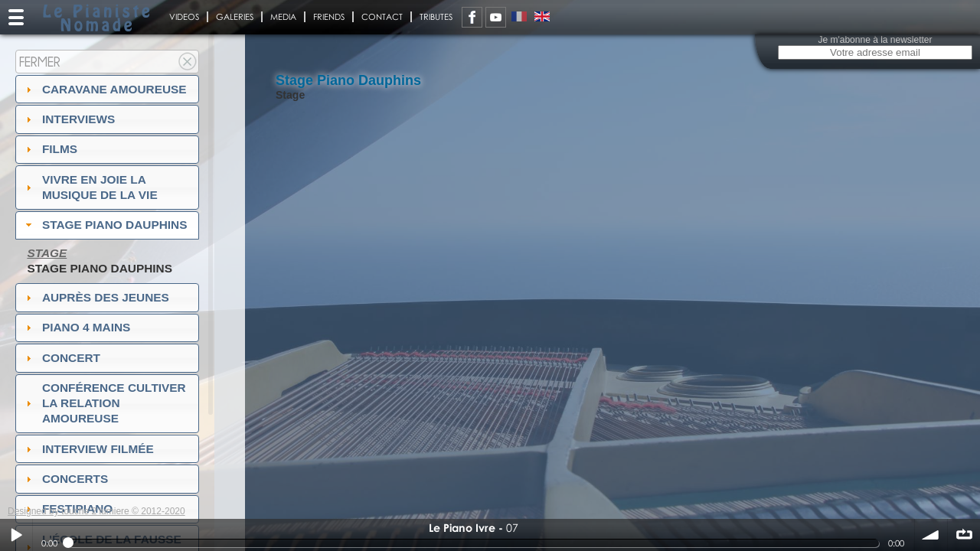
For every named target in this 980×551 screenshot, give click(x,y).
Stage (47, 253)
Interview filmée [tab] (88, 449)
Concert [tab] (61, 358)
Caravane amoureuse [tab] (105, 89)
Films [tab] (50, 149)
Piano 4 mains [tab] (77, 327)
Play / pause (16, 535)
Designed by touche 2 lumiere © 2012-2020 (96, 511)
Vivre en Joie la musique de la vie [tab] (90, 187)
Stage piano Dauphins (100, 268)
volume (931, 535)
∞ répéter (964, 535)
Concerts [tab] (65, 479)
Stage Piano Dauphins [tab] (105, 225)
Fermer (40, 62)
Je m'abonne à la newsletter (875, 40)
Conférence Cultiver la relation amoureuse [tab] (104, 403)
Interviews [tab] (69, 119)
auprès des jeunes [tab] (96, 297)
